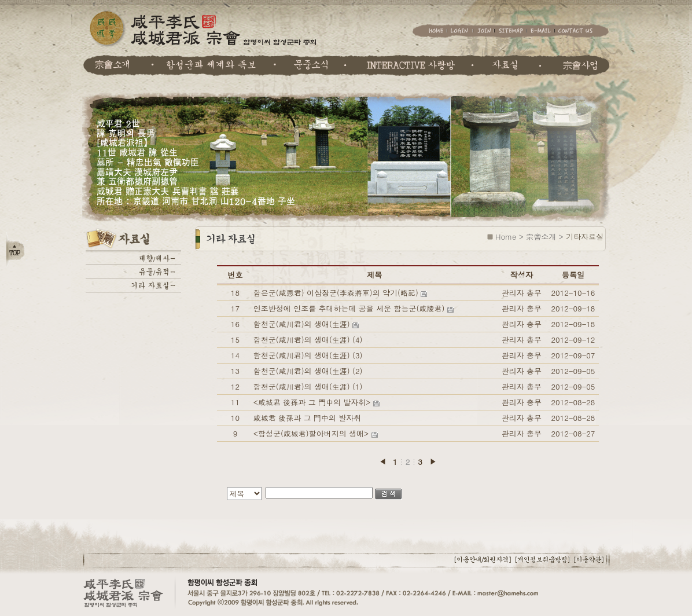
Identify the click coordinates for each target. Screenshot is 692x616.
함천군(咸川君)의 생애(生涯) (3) (308, 355)
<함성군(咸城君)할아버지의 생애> (312, 433)
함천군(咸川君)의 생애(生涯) (303, 324)
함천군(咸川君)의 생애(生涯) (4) (308, 340)
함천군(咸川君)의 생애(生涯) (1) (308, 386)
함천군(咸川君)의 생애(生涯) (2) (308, 371)
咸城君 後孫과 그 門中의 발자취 (307, 418)
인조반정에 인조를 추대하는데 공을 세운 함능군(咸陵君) (350, 308)
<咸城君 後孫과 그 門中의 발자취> (313, 402)
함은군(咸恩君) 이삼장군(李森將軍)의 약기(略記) (337, 293)
